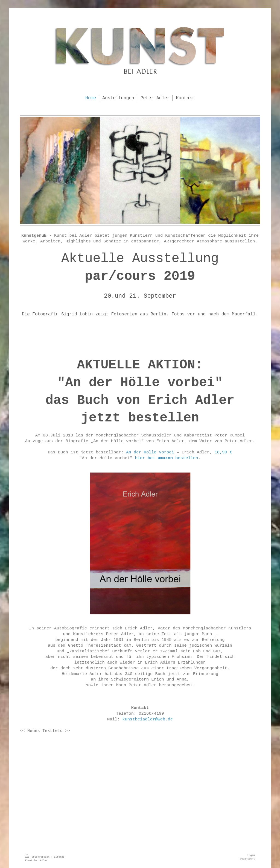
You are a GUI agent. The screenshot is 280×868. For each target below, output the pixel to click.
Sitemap (59, 857)
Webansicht (247, 859)
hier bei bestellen (167, 458)
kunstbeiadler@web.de (148, 719)
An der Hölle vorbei (150, 452)
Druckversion (38, 857)
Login (251, 855)
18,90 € (223, 452)
